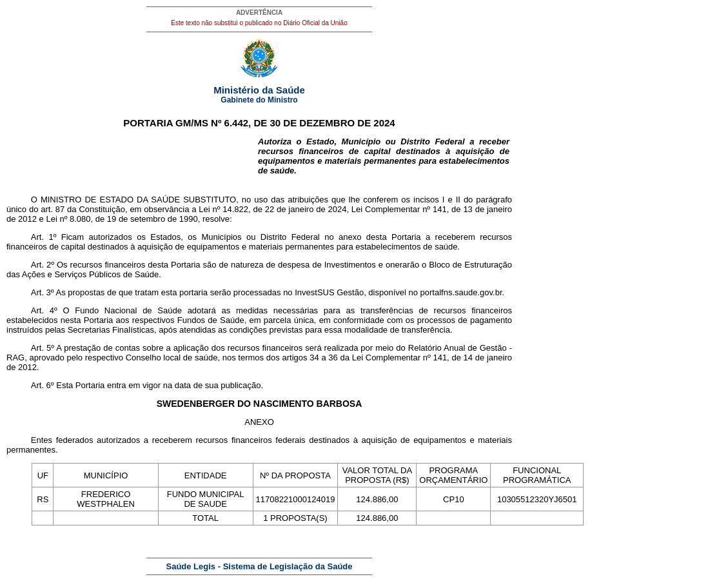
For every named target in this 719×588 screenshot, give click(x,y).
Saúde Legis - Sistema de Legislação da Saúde (260, 566)
